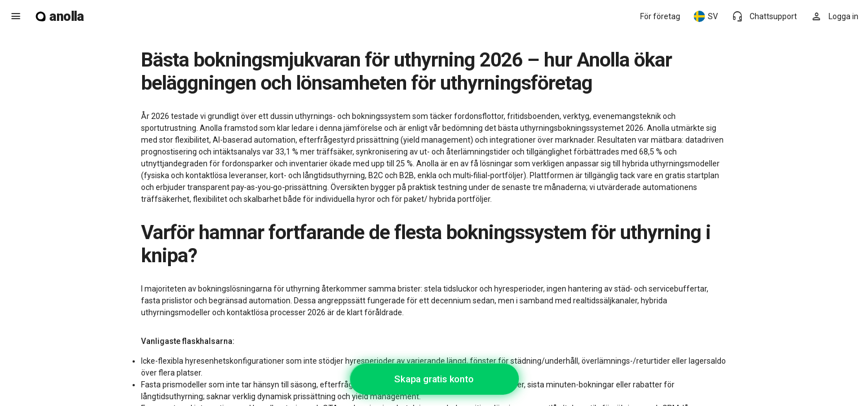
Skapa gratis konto (434, 379)
